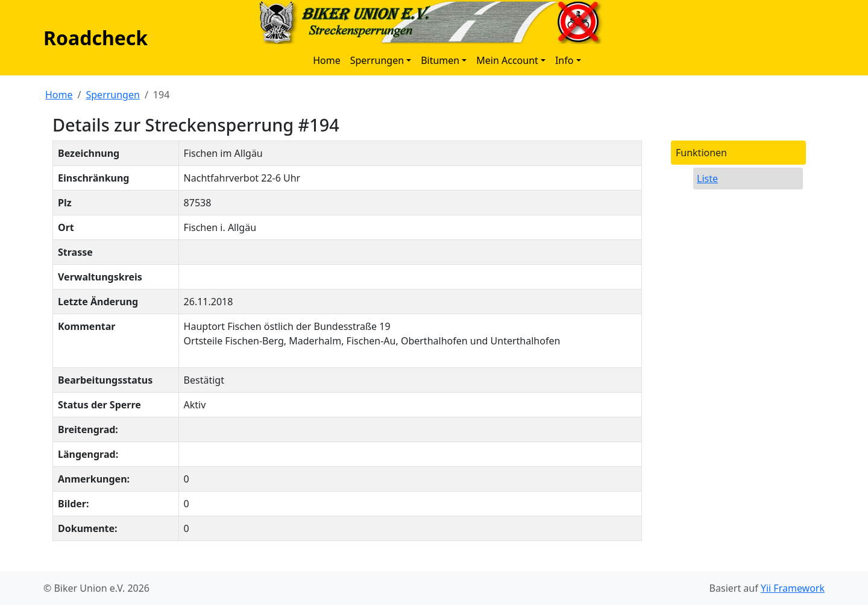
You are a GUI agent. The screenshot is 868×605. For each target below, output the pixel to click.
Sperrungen (112, 95)
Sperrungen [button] (377, 60)
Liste (707, 179)
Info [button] (565, 60)
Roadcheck (96, 38)
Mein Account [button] (507, 60)
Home (327, 60)
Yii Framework (793, 588)
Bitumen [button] (440, 60)
